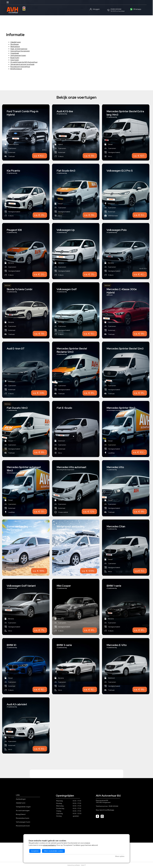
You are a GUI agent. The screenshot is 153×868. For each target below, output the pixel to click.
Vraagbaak (15, 53)
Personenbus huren (23, 818)
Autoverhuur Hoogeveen (20, 51)
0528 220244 (113, 806)
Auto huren (15, 60)
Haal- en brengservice (19, 49)
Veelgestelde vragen (23, 807)
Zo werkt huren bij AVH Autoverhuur (24, 62)
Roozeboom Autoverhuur (20, 67)
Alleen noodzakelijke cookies (53, 851)
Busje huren (15, 58)
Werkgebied (15, 47)
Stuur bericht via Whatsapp (105, 810)
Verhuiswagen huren (18, 55)
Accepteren (35, 851)
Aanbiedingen (21, 799)
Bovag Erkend (21, 814)
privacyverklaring (49, 845)
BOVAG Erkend (16, 69)
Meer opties (120, 856)
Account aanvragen (23, 811)
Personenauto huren (23, 826)
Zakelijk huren (16, 42)
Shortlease (15, 44)
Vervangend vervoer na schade (22, 64)
